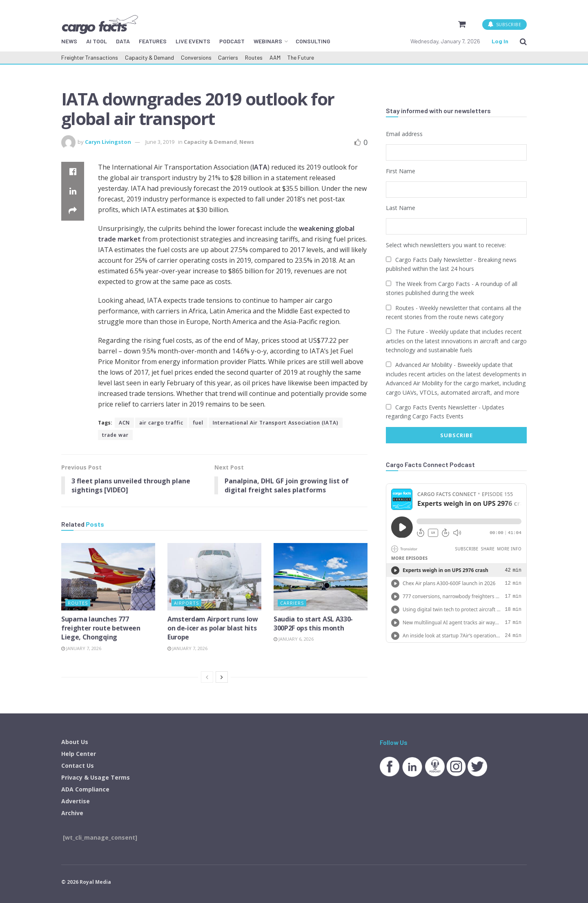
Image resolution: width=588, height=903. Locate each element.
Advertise (76, 801)
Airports (186, 603)
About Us (75, 742)
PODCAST (232, 41)
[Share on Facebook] (73, 172)
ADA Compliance (85, 790)
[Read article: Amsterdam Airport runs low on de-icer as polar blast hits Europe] (214, 577)
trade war (115, 435)
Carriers (228, 57)
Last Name (401, 208)
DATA (123, 41)
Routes (254, 57)
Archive (72, 813)
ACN (124, 423)
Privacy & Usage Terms (96, 778)
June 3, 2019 (160, 142)
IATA (260, 167)
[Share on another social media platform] (73, 211)
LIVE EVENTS (193, 41)
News (247, 142)
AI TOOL (97, 41)
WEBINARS (268, 41)
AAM (275, 57)
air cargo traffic (161, 423)
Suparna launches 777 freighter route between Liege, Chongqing (101, 628)
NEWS (69, 41)
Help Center (79, 754)
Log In (500, 41)
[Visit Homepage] (100, 24)
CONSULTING (313, 41)
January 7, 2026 (81, 648)
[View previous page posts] (207, 677)
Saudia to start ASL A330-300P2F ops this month (313, 624)
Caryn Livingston (108, 142)
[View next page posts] (222, 677)
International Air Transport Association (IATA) (276, 423)
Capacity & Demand (149, 57)
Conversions (196, 57)
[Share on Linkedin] (73, 191)
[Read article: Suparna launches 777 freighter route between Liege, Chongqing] (108, 577)
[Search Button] (523, 41)
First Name (401, 171)
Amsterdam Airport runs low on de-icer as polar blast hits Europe (213, 628)
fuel (198, 423)
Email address (404, 134)
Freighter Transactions (90, 57)
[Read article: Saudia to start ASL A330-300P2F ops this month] (321, 577)
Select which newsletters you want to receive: (446, 245)
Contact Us (78, 766)
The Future (301, 57)
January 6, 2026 (294, 639)
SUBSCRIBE (505, 24)
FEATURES (153, 41)
